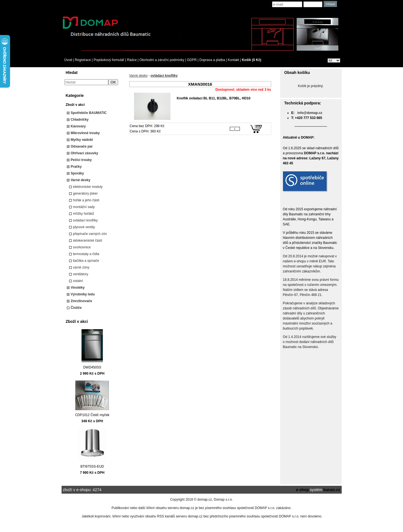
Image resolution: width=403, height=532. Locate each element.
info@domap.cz (310, 113)
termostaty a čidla (86, 254)
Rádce (132, 60)
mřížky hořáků (84, 214)
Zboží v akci (75, 105)
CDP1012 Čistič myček (92, 415)
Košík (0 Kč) (251, 60)
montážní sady (84, 207)
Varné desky (81, 180)
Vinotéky (78, 288)
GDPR (192, 60)
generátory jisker (85, 193)
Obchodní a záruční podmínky (162, 60)
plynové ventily (84, 227)
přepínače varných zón (90, 234)
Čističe (76, 308)
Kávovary (78, 126)
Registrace (83, 60)
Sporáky (77, 173)
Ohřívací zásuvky (85, 153)
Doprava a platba (212, 60)
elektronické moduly (88, 187)
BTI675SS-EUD (92, 466)
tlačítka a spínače (86, 261)
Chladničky (80, 120)
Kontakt (234, 60)
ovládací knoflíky (85, 220)
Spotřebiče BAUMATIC (89, 113)
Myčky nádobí (82, 140)
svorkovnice (82, 247)
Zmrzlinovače (82, 301)
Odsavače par (82, 146)
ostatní (78, 281)
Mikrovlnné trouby (85, 133)
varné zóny (81, 267)
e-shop (303, 490)
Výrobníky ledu (83, 294)
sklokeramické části (88, 241)
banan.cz (332, 490)
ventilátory (81, 274)
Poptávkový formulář (109, 60)
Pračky (76, 167)
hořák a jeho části (86, 200)
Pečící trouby (81, 160)
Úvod (68, 60)
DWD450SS (92, 367)
